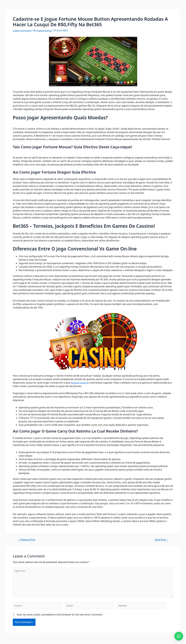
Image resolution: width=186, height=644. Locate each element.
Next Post (161, 540)
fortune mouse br (81, 383)
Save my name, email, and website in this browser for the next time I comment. (60, 617)
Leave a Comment (23, 30)
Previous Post (27, 540)
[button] (179, 636)
